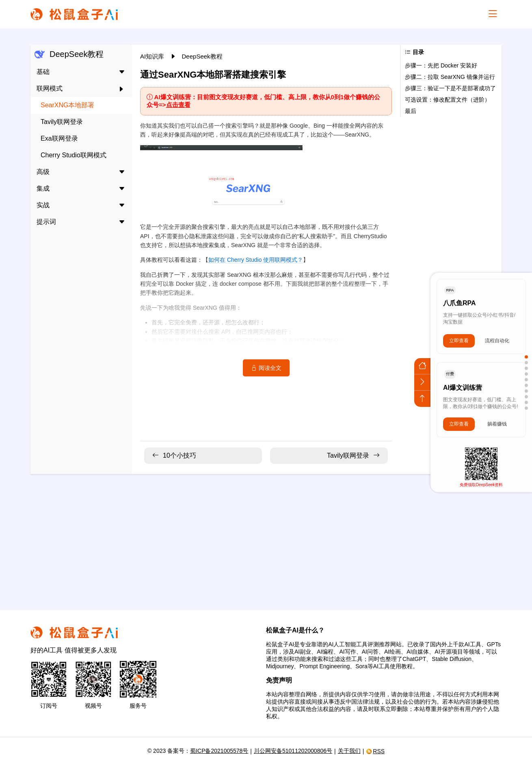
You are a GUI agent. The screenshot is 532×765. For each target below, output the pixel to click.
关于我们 (349, 751)
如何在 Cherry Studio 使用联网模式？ (256, 260)
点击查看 (178, 105)
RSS (375, 751)
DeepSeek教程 (202, 56)
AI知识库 (153, 56)
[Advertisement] (266, 537)
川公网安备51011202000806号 (293, 751)
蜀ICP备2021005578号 (219, 751)
